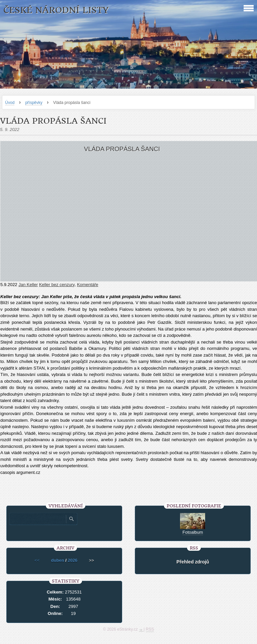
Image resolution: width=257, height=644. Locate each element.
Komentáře (88, 285)
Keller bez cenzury (57, 285)
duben (58, 560)
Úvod (10, 103)
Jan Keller (28, 285)
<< (37, 560)
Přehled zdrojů (193, 562)
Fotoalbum (193, 532)
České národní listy (56, 10)
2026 (72, 560)
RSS (150, 629)
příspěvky (34, 103)
